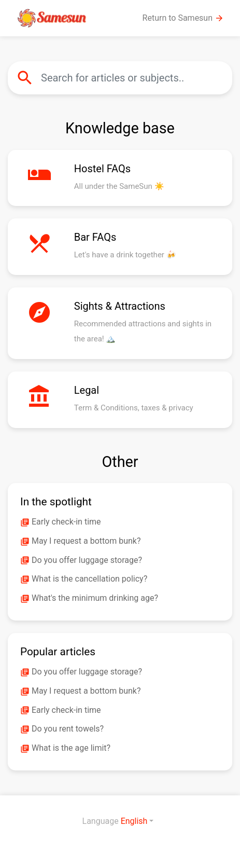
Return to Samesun (183, 18)
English (134, 821)
